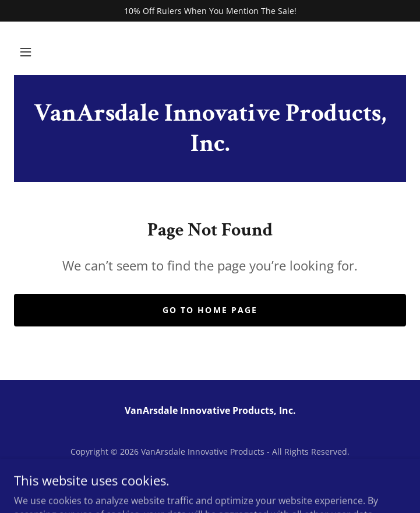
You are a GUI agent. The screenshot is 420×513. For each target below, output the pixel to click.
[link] (210, 129)
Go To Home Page (210, 310)
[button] (26, 52)
